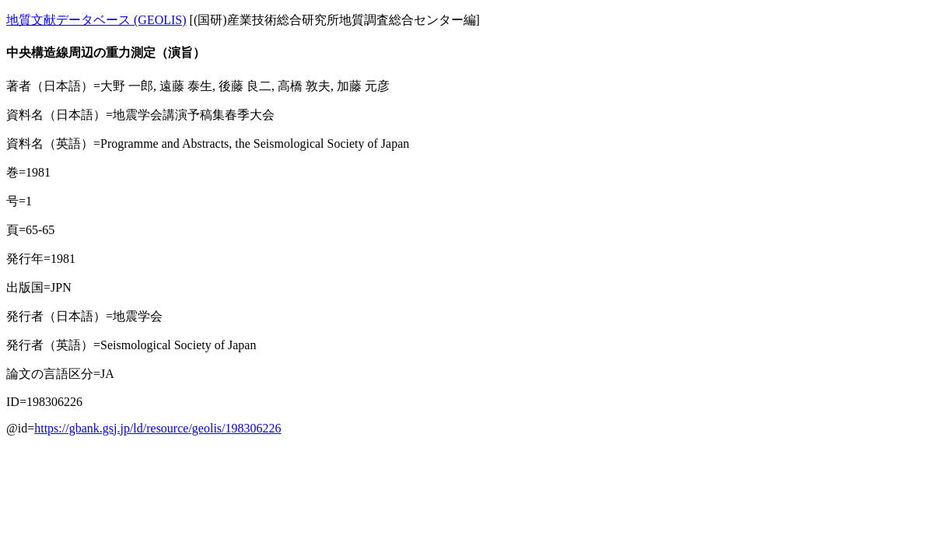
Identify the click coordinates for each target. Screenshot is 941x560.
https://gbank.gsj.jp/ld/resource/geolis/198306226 (157, 428)
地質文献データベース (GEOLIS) (96, 20)
